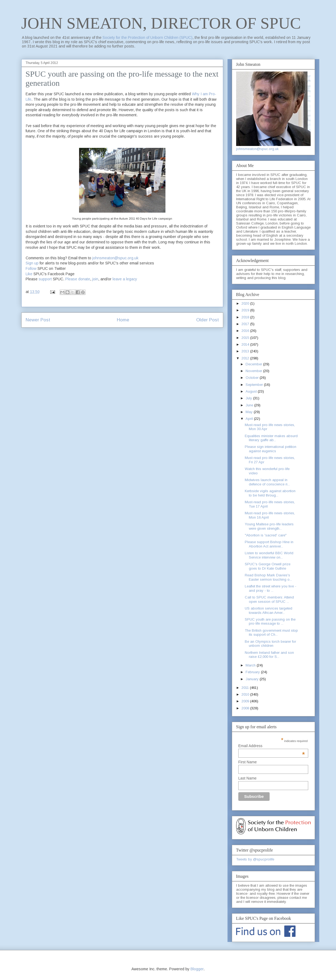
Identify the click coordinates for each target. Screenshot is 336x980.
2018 (246, 317)
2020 (246, 303)
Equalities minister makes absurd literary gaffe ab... (271, 438)
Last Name (247, 778)
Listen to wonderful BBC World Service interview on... (269, 555)
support (45, 279)
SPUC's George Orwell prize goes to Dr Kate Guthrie (268, 566)
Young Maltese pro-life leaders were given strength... (269, 526)
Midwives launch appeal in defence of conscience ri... (267, 482)
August (252, 391)
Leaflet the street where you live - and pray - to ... (271, 588)
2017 (246, 324)
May (250, 412)
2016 (246, 331)
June (250, 405)
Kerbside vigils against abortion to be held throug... (270, 493)
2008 (246, 708)
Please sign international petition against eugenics (271, 449)
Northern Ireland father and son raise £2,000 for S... (269, 655)
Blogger (197, 969)
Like (29, 274)
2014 (246, 344)
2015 (246, 338)
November (254, 371)
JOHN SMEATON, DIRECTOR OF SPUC (161, 23)
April (250, 419)
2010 (246, 694)
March (251, 665)
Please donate (78, 279)
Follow (31, 268)
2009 (246, 701)
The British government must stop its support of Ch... (271, 633)
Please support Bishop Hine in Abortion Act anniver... (269, 544)
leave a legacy (125, 279)
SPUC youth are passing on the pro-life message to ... (270, 622)
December (254, 364)
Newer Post (38, 320)
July (249, 398)
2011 (246, 688)
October (253, 378)
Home (123, 320)
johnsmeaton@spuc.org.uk (115, 258)
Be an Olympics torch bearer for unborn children (270, 644)
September (255, 385)
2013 (246, 351)
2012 (246, 358)
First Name (247, 762)
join (95, 279)
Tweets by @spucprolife (255, 859)
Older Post (208, 320)
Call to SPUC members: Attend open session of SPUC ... (269, 599)
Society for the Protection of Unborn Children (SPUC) (147, 38)
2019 (246, 310)
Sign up (32, 263)
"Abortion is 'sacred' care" (266, 535)
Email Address (272, 746)
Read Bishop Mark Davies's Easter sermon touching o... (268, 577)
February (253, 672)
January (253, 679)
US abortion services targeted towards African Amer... (269, 610)
